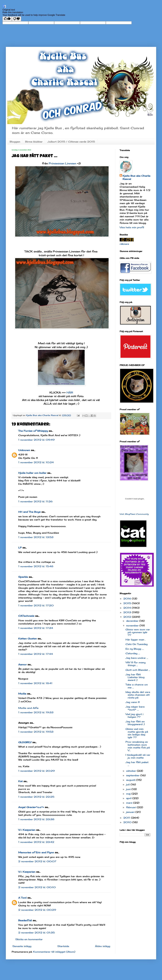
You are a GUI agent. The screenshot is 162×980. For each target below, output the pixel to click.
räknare (124, 244)
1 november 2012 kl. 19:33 (36, 712)
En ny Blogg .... (135, 649)
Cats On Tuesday (137, 644)
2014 (128, 608)
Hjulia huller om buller (32, 473)
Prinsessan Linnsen (62, 163)
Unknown (24, 450)
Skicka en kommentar (29, 939)
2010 (128, 822)
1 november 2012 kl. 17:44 (36, 654)
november (133, 626)
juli (128, 784)
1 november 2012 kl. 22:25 (36, 797)
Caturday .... (133, 653)
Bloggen (15, 142)
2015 (128, 603)
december (133, 621)
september (133, 775)
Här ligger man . (136, 640)
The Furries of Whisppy (33, 431)
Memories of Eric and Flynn (36, 852)
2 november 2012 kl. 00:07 (37, 861)
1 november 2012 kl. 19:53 (36, 732)
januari (131, 812)
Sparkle (23, 577)
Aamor (22, 664)
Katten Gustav (28, 639)
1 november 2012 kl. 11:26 (35, 501)
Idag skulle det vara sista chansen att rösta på (138, 695)
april (129, 798)
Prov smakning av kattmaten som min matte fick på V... (138, 746)
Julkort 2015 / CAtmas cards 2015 (71, 142)
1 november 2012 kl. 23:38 (36, 819)
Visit (134, 514)
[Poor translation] (16, 19)
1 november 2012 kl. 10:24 (36, 462)
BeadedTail (25, 920)
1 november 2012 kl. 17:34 (36, 628)
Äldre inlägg (103, 946)
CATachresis (26, 616)
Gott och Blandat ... (138, 670)
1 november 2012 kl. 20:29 (36, 771)
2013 (128, 612)
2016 (128, 599)
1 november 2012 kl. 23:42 (36, 842)
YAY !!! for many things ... (136, 664)
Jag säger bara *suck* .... (135, 708)
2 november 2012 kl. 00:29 (37, 910)
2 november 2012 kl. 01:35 (36, 933)
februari (131, 807)
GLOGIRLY (25, 742)
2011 (127, 818)
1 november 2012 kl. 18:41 (35, 683)
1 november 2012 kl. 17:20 (36, 605)
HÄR (70, 392)
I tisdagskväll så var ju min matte (138, 756)
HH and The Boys (29, 512)
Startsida (63, 946)
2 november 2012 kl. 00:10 (37, 887)
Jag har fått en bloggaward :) (135, 723)
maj (129, 794)
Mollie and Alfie (28, 708)
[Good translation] (7, 19)
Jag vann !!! (133, 702)
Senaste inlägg (22, 946)
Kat (20, 781)
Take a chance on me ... (137, 686)
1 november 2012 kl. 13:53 (36, 537)
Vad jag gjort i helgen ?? (134, 716)
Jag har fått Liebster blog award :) (135, 677)
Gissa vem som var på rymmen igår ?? (138, 632)
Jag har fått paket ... (137, 764)
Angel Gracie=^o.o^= (31, 807)
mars (130, 803)
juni (129, 789)
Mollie (22, 694)
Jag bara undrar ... (137, 658)
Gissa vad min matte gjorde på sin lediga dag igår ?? (137, 733)
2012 (128, 617)
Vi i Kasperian (27, 830)
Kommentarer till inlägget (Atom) (54, 952)
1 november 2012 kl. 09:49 (36, 440)
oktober (131, 771)
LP (20, 548)
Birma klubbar (34, 142)
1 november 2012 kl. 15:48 (36, 566)
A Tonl (22, 898)
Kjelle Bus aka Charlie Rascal (136, 177)
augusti (131, 780)
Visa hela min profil (132, 227)
